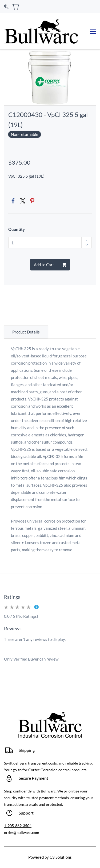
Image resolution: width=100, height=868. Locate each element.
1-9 (7, 826)
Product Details (26, 332)
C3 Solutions (61, 857)
